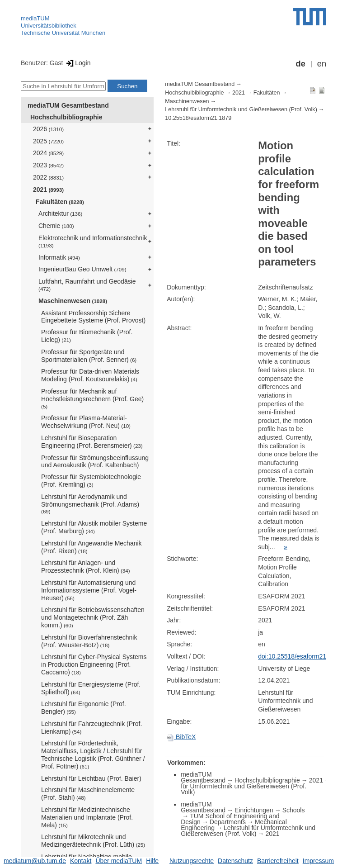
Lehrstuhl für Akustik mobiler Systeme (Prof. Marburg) (94, 527)
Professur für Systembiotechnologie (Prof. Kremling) (91, 481)
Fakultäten (60, 202)
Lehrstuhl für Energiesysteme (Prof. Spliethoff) (91, 688)
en (322, 64)
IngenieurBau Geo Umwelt (82, 269)
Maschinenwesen (73, 301)
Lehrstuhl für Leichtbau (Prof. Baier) (91, 778)
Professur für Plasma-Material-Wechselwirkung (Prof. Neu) (86, 422)
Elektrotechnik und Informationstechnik (93, 241)
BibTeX (181, 737)
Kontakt (81, 861)
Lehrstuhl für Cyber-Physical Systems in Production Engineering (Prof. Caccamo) (94, 664)
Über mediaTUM (119, 861)
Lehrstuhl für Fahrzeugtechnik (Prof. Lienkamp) (91, 728)
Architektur (60, 213)
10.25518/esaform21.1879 (198, 118)
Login (77, 63)
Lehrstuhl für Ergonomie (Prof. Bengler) (84, 708)
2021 (48, 190)
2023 (48, 165)
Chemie (56, 226)
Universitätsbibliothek (49, 26)
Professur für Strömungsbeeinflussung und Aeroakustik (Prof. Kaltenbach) (95, 462)
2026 (48, 129)
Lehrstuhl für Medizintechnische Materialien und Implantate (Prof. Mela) (87, 817)
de (301, 64)
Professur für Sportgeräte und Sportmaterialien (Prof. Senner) (89, 356)
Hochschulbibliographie (66, 117)
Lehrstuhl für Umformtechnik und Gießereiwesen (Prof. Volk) (241, 109)
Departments (228, 822)
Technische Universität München (63, 33)
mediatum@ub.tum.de (35, 861)
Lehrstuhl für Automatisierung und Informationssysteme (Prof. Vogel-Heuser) (89, 590)
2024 (48, 153)
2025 (48, 141)
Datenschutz (235, 861)
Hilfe (152, 861)
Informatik (59, 257)
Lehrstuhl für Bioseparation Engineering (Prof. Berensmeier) (92, 442)
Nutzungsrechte (192, 861)
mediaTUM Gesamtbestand (68, 105)
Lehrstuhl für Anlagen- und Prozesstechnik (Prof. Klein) (86, 567)
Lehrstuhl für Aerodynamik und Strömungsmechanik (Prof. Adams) (90, 504)
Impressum (318, 861)
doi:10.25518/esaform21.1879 (300, 656)
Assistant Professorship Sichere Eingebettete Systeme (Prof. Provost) (93, 317)
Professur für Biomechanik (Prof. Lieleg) (87, 336)
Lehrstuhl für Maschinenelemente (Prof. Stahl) (88, 794)
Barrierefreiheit (278, 861)
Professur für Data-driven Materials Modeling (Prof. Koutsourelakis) (90, 375)
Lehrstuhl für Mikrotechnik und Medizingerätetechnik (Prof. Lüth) (93, 841)
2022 (48, 177)
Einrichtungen (254, 810)
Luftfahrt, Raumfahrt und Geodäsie (87, 285)
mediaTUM (35, 18)
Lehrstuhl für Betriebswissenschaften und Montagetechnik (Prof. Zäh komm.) (93, 617)
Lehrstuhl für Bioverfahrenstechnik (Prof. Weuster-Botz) (89, 641)
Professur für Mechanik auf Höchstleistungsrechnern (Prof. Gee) (92, 398)
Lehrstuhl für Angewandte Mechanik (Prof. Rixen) (91, 547)
